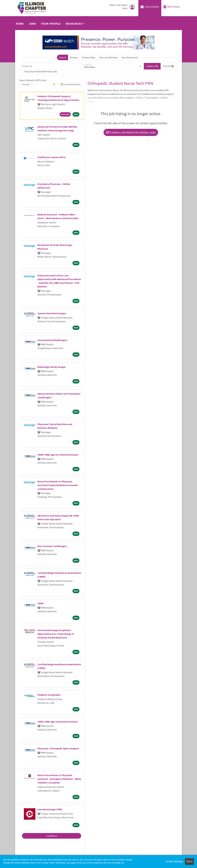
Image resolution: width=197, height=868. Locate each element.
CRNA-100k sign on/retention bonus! (58, 722)
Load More (52, 836)
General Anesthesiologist (52, 313)
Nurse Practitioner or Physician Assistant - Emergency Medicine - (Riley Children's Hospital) (59, 779)
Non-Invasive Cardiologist (52, 546)
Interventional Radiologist (52, 340)
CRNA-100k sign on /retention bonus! (58, 455)
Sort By (25, 84)
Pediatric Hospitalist (49, 695)
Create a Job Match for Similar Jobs (131, 132)
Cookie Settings (174, 861)
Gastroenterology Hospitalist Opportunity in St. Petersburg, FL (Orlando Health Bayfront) (56, 634)
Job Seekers (150, 7)
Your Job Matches (108, 57)
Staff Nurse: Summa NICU (52, 157)
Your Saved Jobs (130, 57)
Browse (74, 57)
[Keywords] (51, 66)
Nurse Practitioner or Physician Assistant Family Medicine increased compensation (57, 485)
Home (20, 24)
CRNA (40, 603)
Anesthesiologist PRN (50, 809)
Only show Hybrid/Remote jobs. (41, 71)
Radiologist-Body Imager (52, 367)
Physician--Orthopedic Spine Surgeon (58, 748)
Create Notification (71, 84)
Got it (189, 861)
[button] (169, 66)
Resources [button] (74, 24)
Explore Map (89, 57)
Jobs (33, 24)
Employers (172, 7)
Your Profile (51, 24)
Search (62, 57)
